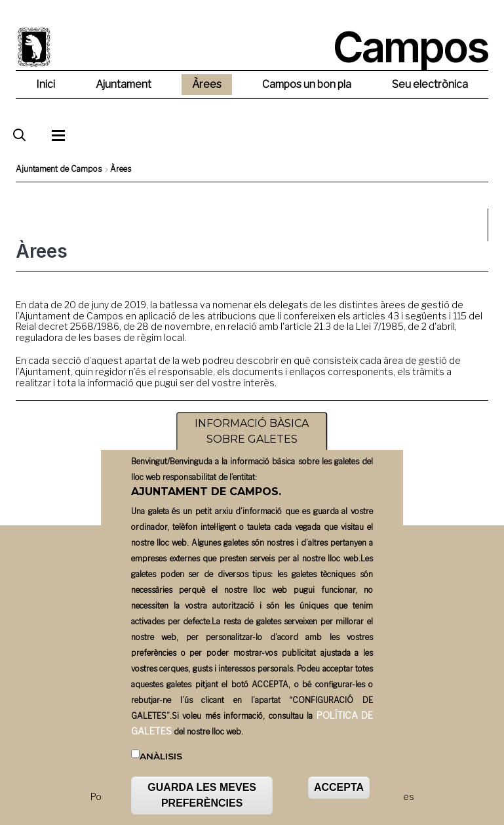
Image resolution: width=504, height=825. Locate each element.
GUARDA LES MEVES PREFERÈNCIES (202, 801)
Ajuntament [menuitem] (124, 84)
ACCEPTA (339, 793)
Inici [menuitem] (46, 84)
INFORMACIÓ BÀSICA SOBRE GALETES (252, 437)
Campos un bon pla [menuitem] (307, 84)
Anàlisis (161, 762)
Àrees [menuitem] (207, 84)
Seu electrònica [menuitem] (430, 84)
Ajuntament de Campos (59, 169)
